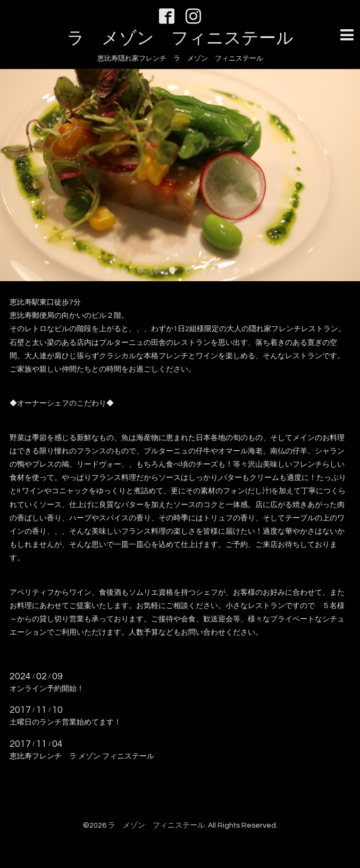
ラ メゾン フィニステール (180, 39)
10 (252, 271)
